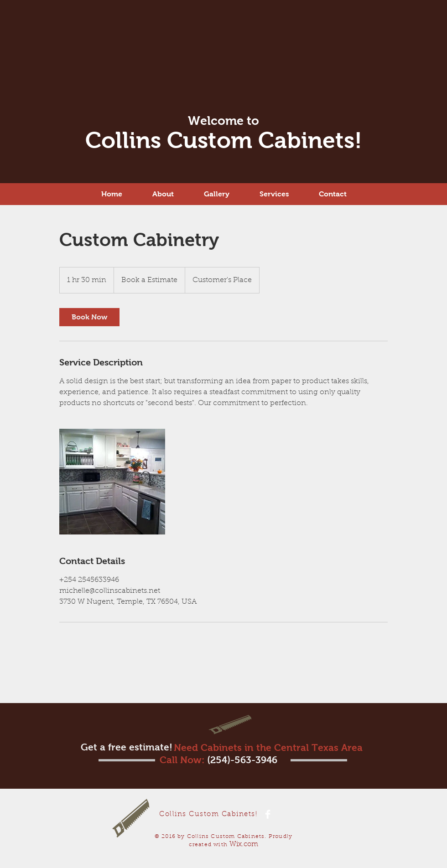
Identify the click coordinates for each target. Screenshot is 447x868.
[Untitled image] (112, 482)
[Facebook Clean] (268, 814)
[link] (89, 317)
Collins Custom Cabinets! (224, 140)
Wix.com (244, 845)
